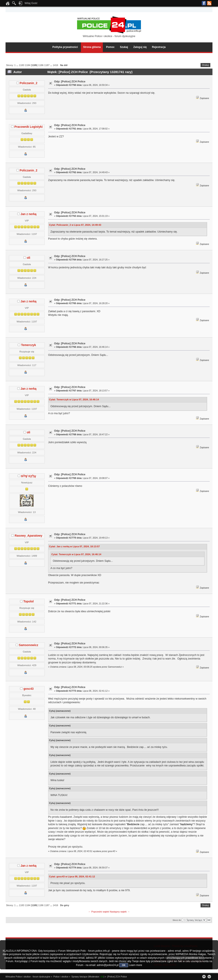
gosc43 (28, 689)
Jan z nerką (29, 214)
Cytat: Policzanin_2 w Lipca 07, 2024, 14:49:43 (75, 225)
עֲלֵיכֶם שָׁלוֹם (28, 476)
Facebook (204, 3)
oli (29, 258)
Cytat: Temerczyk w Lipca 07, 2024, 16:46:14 (74, 399)
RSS (209, 3)
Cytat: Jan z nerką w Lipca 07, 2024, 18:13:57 (74, 546)
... (17, 65)
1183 (22, 65)
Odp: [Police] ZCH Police (70, 82)
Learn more (136, 965)
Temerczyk (29, 345)
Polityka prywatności (65, 47)
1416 (55, 65)
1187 (47, 65)
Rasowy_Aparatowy (29, 536)
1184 (28, 65)
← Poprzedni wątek (99, 912)
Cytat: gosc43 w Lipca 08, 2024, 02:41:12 (72, 877)
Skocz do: (177, 920)
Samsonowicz (29, 645)
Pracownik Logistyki (29, 127)
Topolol (29, 601)
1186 (41, 65)
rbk (102, 977)
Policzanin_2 (28, 83)
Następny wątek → (120, 912)
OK (124, 965)
